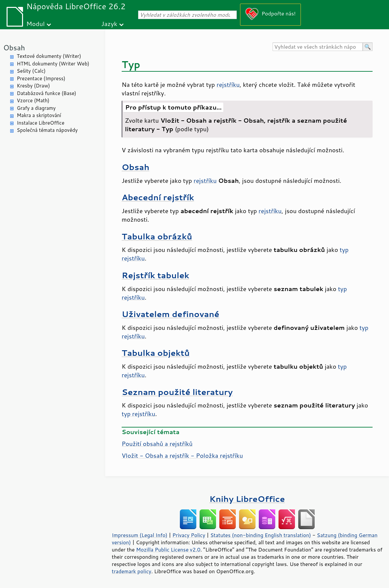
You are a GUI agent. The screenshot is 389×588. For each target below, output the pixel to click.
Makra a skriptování (39, 115)
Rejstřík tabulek (155, 275)
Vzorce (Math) (33, 100)
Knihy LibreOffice (247, 499)
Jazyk (109, 24)
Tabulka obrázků (157, 236)
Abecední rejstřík (158, 197)
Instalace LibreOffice (41, 123)
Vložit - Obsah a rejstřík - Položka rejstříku (182, 455)
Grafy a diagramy (36, 108)
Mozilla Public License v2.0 (168, 550)
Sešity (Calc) (31, 71)
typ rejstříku (138, 414)
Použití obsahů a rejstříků (157, 444)
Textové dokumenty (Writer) (49, 56)
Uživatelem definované (170, 314)
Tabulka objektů (156, 353)
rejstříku (228, 85)
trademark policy (132, 571)
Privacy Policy (189, 535)
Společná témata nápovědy (47, 130)
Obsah (14, 48)
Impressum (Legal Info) (140, 535)
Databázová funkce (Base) (47, 93)
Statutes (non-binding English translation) (260, 535)
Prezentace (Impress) (41, 78)
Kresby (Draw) (33, 86)
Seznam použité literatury (177, 392)
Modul (36, 24)
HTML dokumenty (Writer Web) (53, 64)
